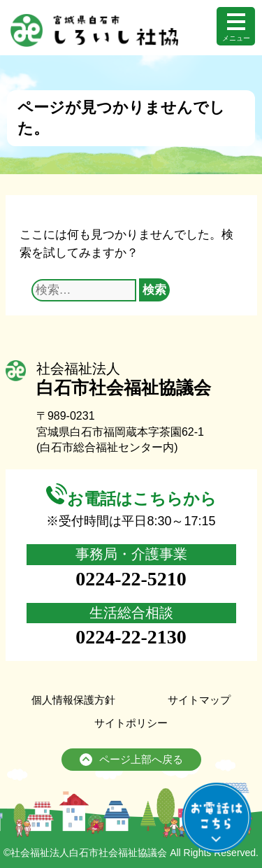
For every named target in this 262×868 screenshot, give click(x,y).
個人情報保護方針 (73, 700)
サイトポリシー (131, 723)
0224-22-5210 (131, 579)
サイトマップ (199, 700)
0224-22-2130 (131, 637)
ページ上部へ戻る (131, 761)
